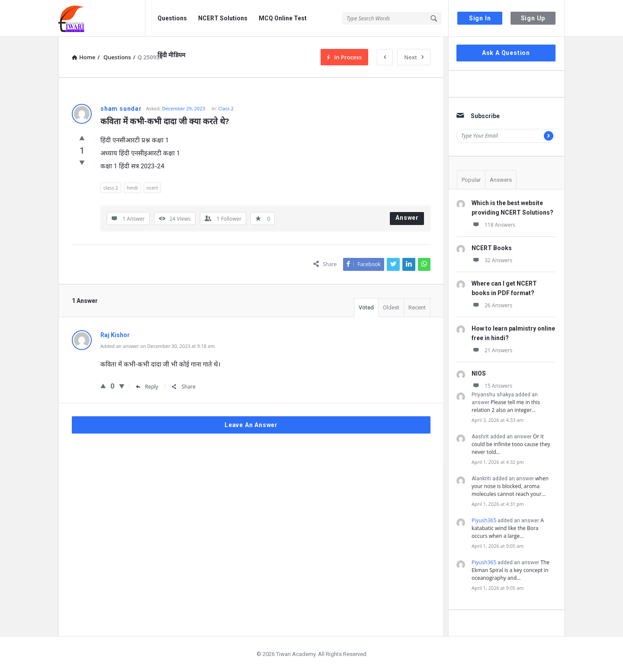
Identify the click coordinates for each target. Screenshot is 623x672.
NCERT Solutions (223, 18)
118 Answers (493, 225)
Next (414, 57)
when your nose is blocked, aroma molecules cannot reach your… (510, 486)
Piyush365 (484, 520)
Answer (407, 218)
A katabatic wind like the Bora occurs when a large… (508, 528)
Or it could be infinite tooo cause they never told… (511, 444)
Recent (417, 307)
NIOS (479, 373)
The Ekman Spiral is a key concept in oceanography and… (511, 570)
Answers (501, 180)
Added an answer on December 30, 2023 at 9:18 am (157, 346)
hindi (132, 188)
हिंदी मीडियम (171, 55)
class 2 (111, 188)
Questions (172, 18)
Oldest (391, 307)
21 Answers (492, 350)
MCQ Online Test (283, 18)
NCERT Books (492, 248)
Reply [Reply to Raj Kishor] (147, 387)
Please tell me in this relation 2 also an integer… (506, 406)
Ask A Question (506, 53)
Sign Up (533, 18)
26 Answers (492, 305)
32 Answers (492, 260)
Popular (471, 180)
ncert (153, 188)
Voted (366, 307)
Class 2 (226, 108)
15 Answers (492, 386)
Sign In (480, 18)
